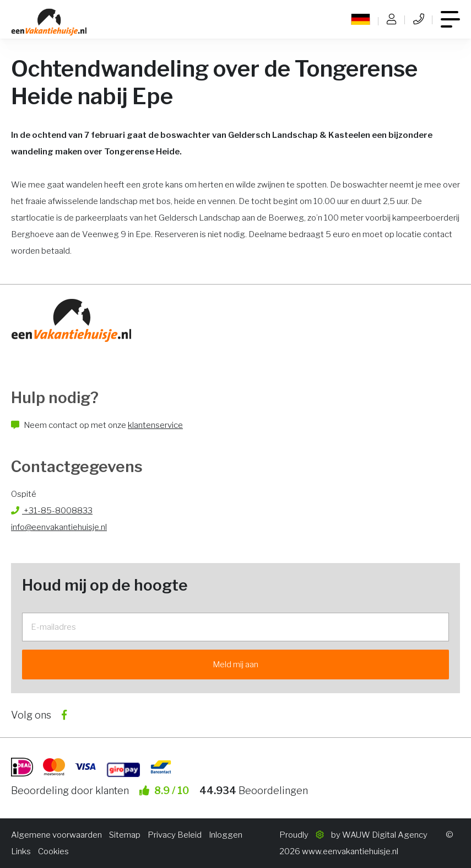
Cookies (53, 851)
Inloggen (226, 835)
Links (21, 851)
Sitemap (125, 835)
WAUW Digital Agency (385, 835)
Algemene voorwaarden (56, 835)
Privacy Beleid (175, 835)
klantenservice (155, 425)
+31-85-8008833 (52, 511)
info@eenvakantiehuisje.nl (59, 527)
